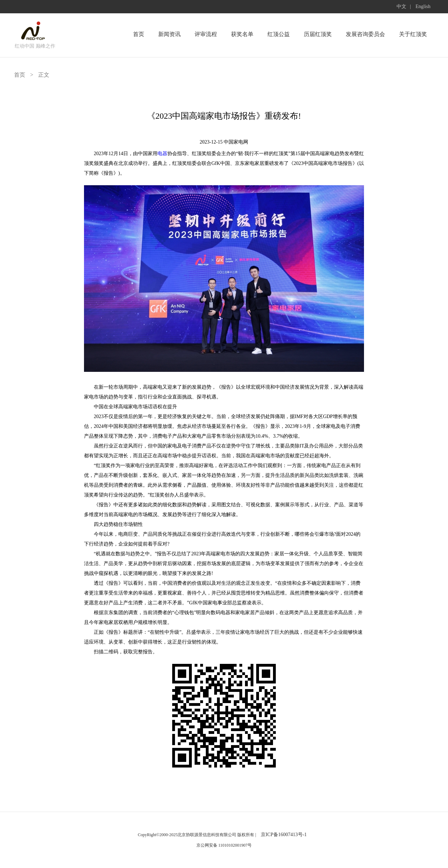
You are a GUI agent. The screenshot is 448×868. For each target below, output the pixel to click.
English (423, 6)
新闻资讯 (169, 34)
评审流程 (206, 34)
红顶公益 (279, 34)
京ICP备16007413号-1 (284, 835)
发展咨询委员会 (365, 34)
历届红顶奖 (318, 34)
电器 (162, 154)
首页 (139, 34)
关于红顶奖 (413, 34)
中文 (401, 6)
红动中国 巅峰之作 (35, 46)
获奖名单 (242, 34)
